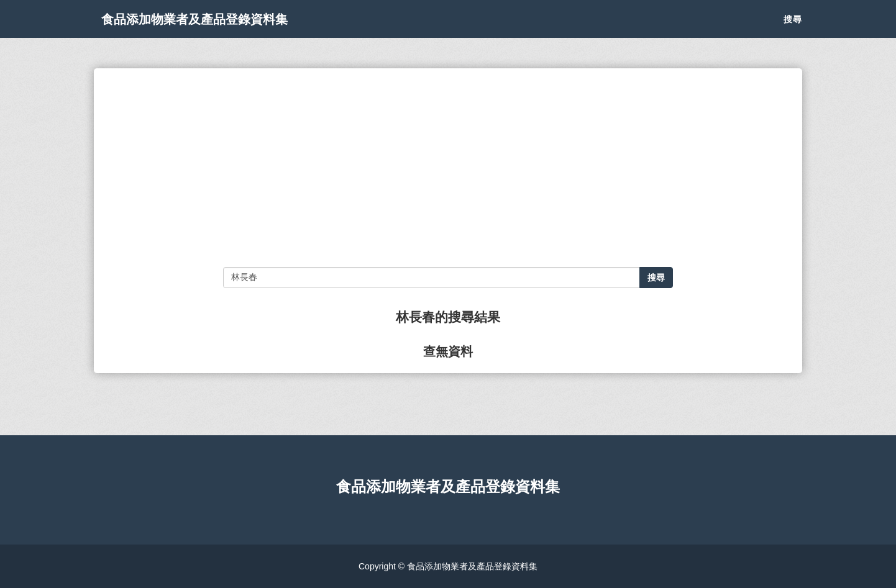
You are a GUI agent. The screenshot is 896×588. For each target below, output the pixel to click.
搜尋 (793, 31)
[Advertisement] (448, 168)
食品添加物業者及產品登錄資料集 (224, 31)
